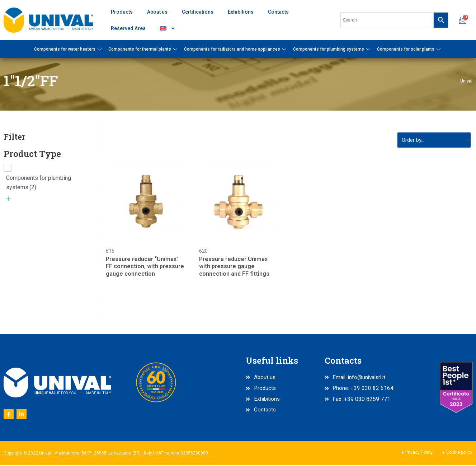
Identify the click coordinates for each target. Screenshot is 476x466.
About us (157, 12)
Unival (466, 81)
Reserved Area (128, 28)
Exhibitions (241, 12)
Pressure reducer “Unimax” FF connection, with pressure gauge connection (145, 268)
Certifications (198, 12)
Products (122, 12)
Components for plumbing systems (333, 49)
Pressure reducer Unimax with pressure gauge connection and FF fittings (234, 268)
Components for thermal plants (144, 49)
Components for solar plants (410, 49)
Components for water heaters (69, 49)
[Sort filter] (432, 141)
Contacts (278, 12)
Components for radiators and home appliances (236, 49)
